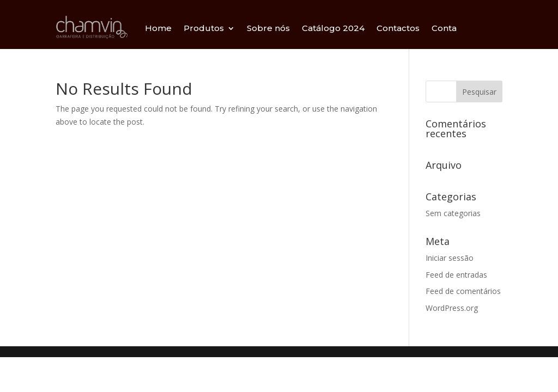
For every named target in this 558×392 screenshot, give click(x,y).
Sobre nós (268, 28)
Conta (444, 28)
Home (158, 28)
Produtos (204, 28)
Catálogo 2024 (333, 28)
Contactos (398, 28)
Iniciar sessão (450, 258)
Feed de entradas (456, 275)
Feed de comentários (463, 291)
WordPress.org (452, 308)
